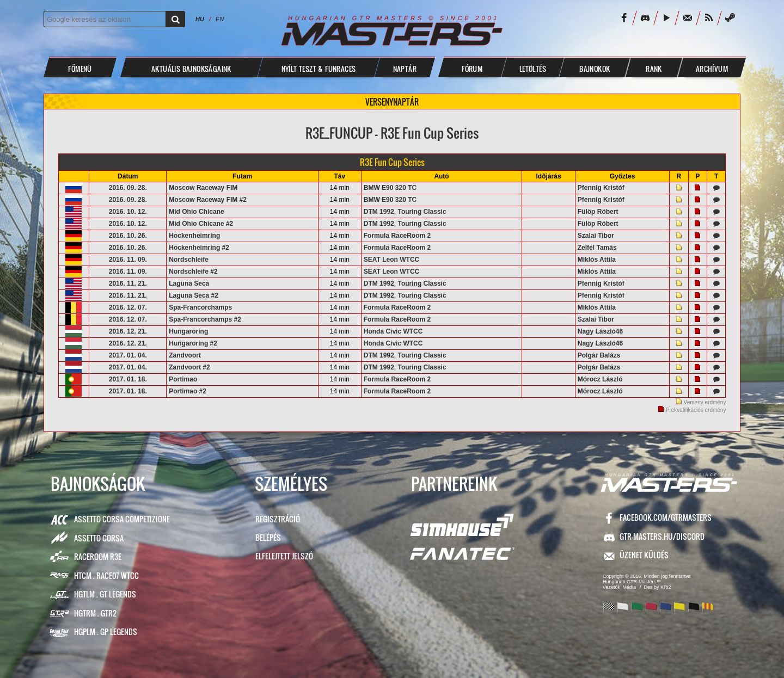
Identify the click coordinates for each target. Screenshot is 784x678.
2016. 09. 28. (128, 188)
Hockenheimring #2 (199, 248)
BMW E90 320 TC (390, 188)
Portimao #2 (188, 391)
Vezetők (611, 587)
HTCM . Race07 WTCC (106, 575)
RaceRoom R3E (98, 556)
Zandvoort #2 (189, 367)
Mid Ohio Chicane (196, 212)
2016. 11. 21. (128, 283)
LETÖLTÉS (533, 69)
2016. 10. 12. (128, 212)
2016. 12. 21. (128, 331)
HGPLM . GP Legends (106, 631)
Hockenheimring (194, 236)
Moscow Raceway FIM (203, 188)
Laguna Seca (189, 283)
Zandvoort (185, 355)
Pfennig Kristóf (601, 188)
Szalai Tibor (596, 236)
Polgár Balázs (599, 355)
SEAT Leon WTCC (391, 260)
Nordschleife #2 (193, 272)
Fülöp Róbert (598, 212)
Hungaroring (188, 331)
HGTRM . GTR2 (95, 613)
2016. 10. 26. (128, 236)
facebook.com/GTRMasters (666, 517)
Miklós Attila (597, 260)
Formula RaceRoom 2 (397, 236)
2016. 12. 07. (128, 307)
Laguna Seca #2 (194, 295)
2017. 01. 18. (128, 379)
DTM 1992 (379, 212)
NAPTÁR (405, 69)
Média (630, 587)
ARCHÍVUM (712, 69)
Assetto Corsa (99, 538)
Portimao (183, 379)
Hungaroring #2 (193, 343)
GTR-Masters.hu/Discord (662, 536)
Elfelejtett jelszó (284, 556)
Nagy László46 (600, 331)
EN (220, 19)
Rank (654, 69)
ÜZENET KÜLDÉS (644, 555)
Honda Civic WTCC (393, 331)
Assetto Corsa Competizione (122, 519)
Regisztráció (278, 519)
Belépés (268, 537)
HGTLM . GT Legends (105, 594)
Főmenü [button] (80, 69)
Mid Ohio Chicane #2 (201, 224)
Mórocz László (600, 379)
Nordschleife (189, 260)
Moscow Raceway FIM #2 (208, 200)
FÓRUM (472, 69)
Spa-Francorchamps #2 (205, 319)
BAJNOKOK (595, 69)
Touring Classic (422, 212)
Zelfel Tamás (597, 248)
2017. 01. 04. (128, 355)
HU (200, 19)
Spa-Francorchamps (200, 307)
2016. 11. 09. (128, 260)
